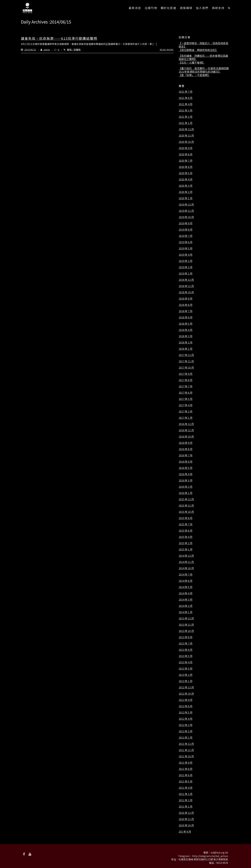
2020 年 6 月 (186, 167)
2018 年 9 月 (186, 299)
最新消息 (135, 8)
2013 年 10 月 (186, 631)
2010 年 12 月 (186, 813)
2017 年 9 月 (186, 374)
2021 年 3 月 (186, 110)
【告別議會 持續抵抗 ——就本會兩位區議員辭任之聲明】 (203, 57)
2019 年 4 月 (186, 255)
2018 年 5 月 (186, 324)
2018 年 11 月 (186, 286)
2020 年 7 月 (186, 161)
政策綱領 (186, 8)
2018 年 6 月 (186, 317)
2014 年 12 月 (186, 556)
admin (43, 50)
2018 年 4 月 (186, 330)
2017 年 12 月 (186, 355)
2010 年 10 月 (186, 825)
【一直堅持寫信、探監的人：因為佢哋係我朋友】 (204, 45)
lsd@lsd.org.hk (219, 852)
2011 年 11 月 (186, 750)
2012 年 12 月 (186, 687)
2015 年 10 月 (186, 512)
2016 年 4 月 (186, 474)
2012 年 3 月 (186, 725)
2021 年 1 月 (186, 123)
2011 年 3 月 (186, 794)
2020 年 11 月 (186, 136)
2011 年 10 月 (186, 756)
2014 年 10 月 (186, 568)
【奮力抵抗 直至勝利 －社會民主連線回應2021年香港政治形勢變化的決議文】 (204, 70)
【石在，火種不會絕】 (192, 63)
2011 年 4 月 (186, 788)
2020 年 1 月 (186, 198)
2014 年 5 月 (186, 587)
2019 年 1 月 (186, 273)
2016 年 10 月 (186, 437)
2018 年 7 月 (186, 311)
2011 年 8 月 (186, 769)
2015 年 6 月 (186, 531)
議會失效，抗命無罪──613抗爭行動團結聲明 (59, 38)
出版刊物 (151, 8)
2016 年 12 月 (186, 424)
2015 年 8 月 (186, 518)
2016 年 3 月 (186, 480)
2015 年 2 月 (186, 543)
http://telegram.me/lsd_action (210, 856)
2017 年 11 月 (186, 361)
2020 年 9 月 (186, 148)
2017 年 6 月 (186, 393)
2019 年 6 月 (186, 242)
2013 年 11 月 (186, 625)
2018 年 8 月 (186, 305)
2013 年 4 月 (186, 662)
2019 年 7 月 (186, 236)
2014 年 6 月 (186, 581)
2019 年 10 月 (186, 217)
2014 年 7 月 (186, 574)
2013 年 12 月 (186, 618)
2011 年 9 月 (186, 763)
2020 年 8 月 (186, 154)
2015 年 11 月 (186, 506)
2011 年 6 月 (186, 775)
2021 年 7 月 (186, 92)
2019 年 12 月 (186, 205)
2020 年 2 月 (186, 192)
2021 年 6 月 (186, 98)
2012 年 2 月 (186, 731)
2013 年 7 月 (186, 643)
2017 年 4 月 (186, 405)
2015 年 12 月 (186, 499)
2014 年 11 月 (186, 562)
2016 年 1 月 (186, 493)
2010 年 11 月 (186, 819)
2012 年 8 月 (186, 706)
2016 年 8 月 (186, 449)
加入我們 (202, 8)
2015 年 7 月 (186, 524)
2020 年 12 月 (186, 129)
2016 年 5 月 (186, 468)
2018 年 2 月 (186, 342)
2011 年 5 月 (186, 781)
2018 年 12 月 (186, 280)
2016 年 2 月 (186, 487)
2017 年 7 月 (186, 386)
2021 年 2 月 (186, 117)
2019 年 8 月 (186, 230)
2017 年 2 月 (186, 411)
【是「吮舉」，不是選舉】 (194, 75)
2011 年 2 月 (186, 800)
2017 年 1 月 (186, 418)
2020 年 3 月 (186, 186)
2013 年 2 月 (186, 675)
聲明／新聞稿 (74, 50)
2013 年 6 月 (186, 650)
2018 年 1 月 (186, 349)
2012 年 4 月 (186, 719)
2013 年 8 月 (186, 637)
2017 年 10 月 (186, 368)
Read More (167, 50)
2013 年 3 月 (186, 669)
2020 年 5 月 (186, 173)
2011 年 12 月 (186, 744)
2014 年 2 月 (186, 606)
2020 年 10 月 (186, 142)
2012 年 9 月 (186, 700)
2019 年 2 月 (186, 267)
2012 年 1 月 (186, 738)
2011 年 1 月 (186, 807)
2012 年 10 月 (186, 694)
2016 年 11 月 (186, 430)
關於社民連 (169, 8)
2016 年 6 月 (186, 462)
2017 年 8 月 (186, 380)
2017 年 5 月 (186, 399)
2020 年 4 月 (186, 179)
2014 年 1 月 (186, 612)
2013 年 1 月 (186, 681)
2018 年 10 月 (186, 292)
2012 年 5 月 (186, 712)
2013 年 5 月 (186, 656)
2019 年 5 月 (186, 248)
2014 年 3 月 (186, 600)
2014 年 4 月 (186, 593)
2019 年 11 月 (186, 211)
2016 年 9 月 (186, 443)
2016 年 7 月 (186, 455)
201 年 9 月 (185, 832)
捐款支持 (218, 8)
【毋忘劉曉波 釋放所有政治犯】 (198, 50)
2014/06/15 (29, 50)
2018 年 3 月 (186, 336)
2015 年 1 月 (186, 549)
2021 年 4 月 (186, 104)
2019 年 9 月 (186, 223)
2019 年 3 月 (186, 261)
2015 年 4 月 (186, 537)
